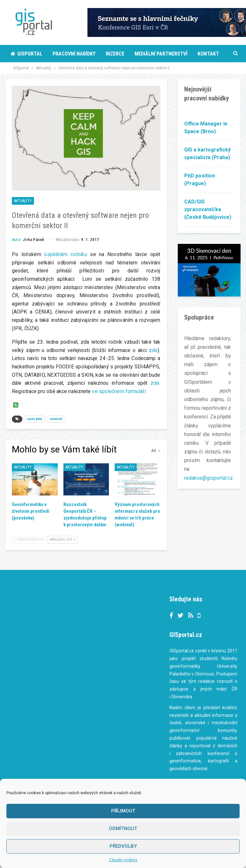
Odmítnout (123, 829)
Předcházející (29, 540)
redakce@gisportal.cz (209, 478)
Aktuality (23, 201)
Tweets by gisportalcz (113, 600)
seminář (56, 419)
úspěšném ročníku (66, 254)
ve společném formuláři (119, 391)
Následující (62, 540)
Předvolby (123, 846)
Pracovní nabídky (74, 54)
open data (35, 419)
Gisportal (26, 54)
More (141, 54)
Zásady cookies (123, 860)
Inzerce (115, 54)
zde (153, 350)
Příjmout (123, 811)
